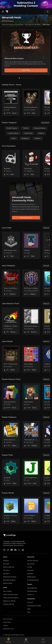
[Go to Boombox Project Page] (11, 163)
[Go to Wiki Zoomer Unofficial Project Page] (11, 245)
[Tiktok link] (8, 550)
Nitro (29, 612)
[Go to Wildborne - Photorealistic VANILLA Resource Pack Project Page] (11, 321)
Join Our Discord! (33, 561)
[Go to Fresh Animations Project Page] (11, 397)
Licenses (6, 626)
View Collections (26, 218)
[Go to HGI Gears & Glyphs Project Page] (31, 283)
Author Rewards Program (11, 598)
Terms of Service (8, 619)
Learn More (26, 70)
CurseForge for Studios (34, 606)
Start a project (7, 591)
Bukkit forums (31, 577)
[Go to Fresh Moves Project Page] (31, 397)
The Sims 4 (6, 570)
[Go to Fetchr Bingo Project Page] (31, 359)
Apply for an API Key (9, 601)
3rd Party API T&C (9, 604)
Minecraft (6, 564)
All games (6, 561)
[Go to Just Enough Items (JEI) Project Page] (31, 473)
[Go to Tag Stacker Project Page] (31, 163)
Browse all (45, 123)
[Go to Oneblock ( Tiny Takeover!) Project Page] (11, 510)
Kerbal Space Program (10, 577)
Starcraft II (6, 574)
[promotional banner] (26, 4)
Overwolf (30, 602)
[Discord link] (15, 550)
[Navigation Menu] (3, 11)
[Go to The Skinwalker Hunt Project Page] (31, 102)
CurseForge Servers (33, 580)
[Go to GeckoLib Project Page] (11, 473)
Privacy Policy (7, 622)
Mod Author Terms (8, 629)
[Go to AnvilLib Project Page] (31, 245)
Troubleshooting (32, 591)
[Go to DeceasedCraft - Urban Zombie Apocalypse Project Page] (31, 435)
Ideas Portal (31, 564)
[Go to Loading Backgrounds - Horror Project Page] (11, 102)
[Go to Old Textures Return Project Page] (31, 321)
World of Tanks (8, 583)
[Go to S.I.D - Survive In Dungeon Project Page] (11, 359)
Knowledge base (32, 588)
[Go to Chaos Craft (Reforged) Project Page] (11, 283)
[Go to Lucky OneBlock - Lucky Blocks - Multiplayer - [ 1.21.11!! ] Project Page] (31, 510)
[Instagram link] (4, 550)
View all (46, 228)
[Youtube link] (12, 550)
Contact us (30, 595)
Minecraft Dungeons (9, 580)
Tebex (29, 609)
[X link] (19, 550)
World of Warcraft (9, 567)
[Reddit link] (23, 550)
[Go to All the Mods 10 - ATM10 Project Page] (11, 435)
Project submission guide (11, 595)
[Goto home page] (7, 11)
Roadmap (30, 574)
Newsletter (30, 570)
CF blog (30, 567)
